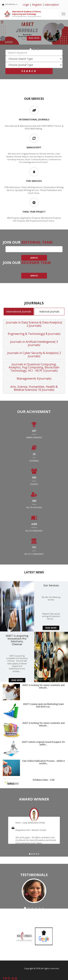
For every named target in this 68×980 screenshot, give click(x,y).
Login (26, 5)
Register (37, 5)
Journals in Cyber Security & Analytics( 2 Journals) (34, 355)
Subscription (52, 5)
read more (51, 628)
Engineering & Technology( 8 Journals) (34, 334)
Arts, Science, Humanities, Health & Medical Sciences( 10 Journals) (34, 388)
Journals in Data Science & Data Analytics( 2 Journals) (34, 324)
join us (34, 258)
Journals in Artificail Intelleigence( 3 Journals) (34, 343)
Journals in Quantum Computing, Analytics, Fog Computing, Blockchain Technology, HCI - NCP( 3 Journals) (34, 367)
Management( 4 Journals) (34, 379)
